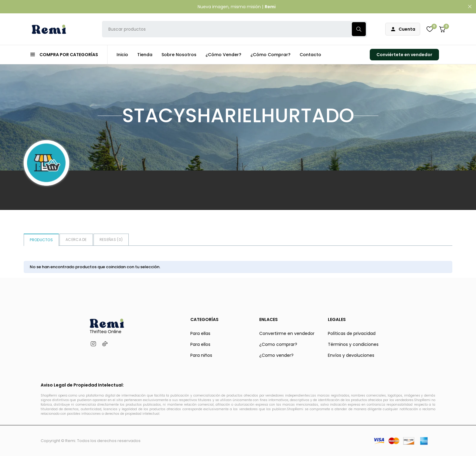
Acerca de (76, 240)
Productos (41, 240)
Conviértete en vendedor (404, 55)
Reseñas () (111, 240)
